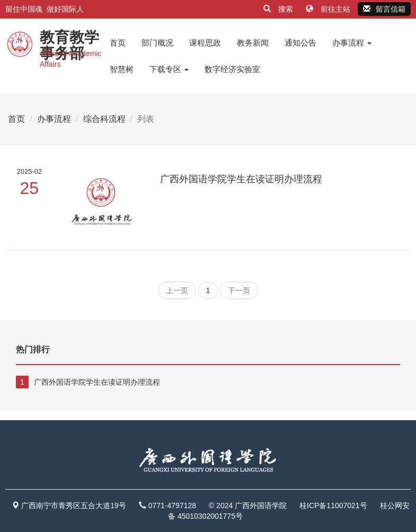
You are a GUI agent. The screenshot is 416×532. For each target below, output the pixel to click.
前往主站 (329, 9)
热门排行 (33, 349)
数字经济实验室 (232, 69)
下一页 (239, 290)
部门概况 (157, 43)
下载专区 (169, 69)
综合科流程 (104, 119)
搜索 (279, 9)
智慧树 (122, 69)
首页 (118, 43)
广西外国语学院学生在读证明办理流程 (241, 179)
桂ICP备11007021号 (333, 506)
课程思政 (205, 43)
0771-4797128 (172, 506)
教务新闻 (253, 43)
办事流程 (352, 43)
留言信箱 (384, 9)
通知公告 (300, 43)
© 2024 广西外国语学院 (248, 506)
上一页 (177, 290)
